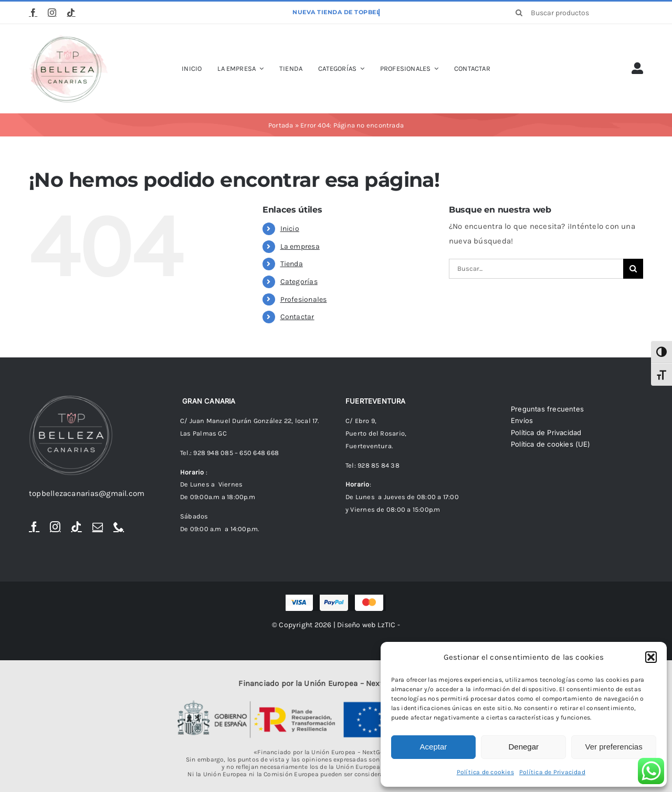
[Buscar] (519, 13)
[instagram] (52, 13)
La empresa (300, 246)
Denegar (523, 747)
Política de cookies (485, 772)
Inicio (290, 229)
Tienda (292, 264)
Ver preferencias (613, 747)
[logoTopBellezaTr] (68, 38)
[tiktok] (71, 13)
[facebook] (33, 13)
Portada (281, 125)
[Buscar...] (536, 269)
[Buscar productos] (576, 13)
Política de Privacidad (552, 772)
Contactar (297, 317)
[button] (651, 657)
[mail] (98, 527)
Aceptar (434, 747)
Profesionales (304, 299)
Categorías (299, 282)
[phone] (119, 527)
